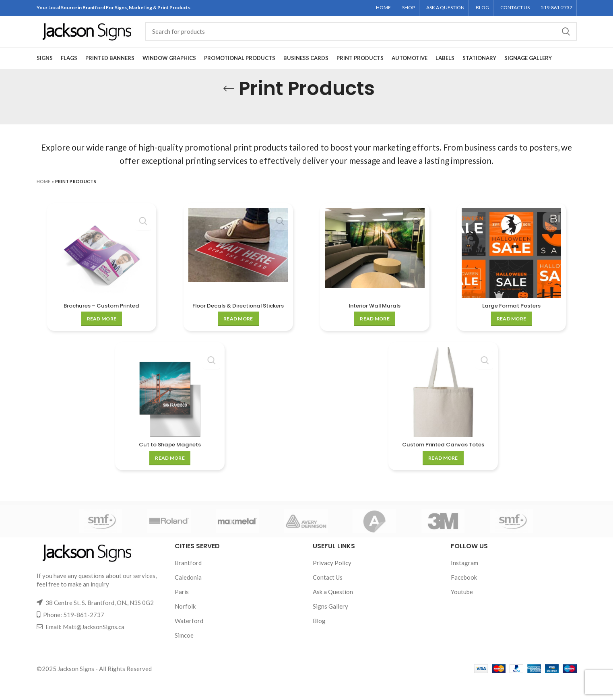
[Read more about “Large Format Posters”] (512, 330)
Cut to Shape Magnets (169, 463)
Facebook (464, 596)
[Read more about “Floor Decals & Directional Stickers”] (238, 338)
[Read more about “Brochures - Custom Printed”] (101, 330)
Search (566, 37)
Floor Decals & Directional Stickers (238, 320)
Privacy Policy (332, 582)
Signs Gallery (330, 625)
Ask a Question (333, 611)
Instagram (464, 582)
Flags (69, 69)
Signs (45, 69)
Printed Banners (110, 69)
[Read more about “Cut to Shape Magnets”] (169, 477)
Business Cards (306, 69)
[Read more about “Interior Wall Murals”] (375, 330)
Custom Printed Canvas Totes (443, 463)
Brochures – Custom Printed (101, 316)
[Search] (361, 37)
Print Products (360, 69)
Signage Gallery (528, 69)
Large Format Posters (512, 316)
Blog (319, 640)
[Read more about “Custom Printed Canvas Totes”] (444, 477)
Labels (445, 69)
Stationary (479, 69)
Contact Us (328, 596)
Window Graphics (169, 69)
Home (44, 192)
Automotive (410, 69)
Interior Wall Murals (375, 316)
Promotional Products (240, 69)
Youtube (462, 611)
